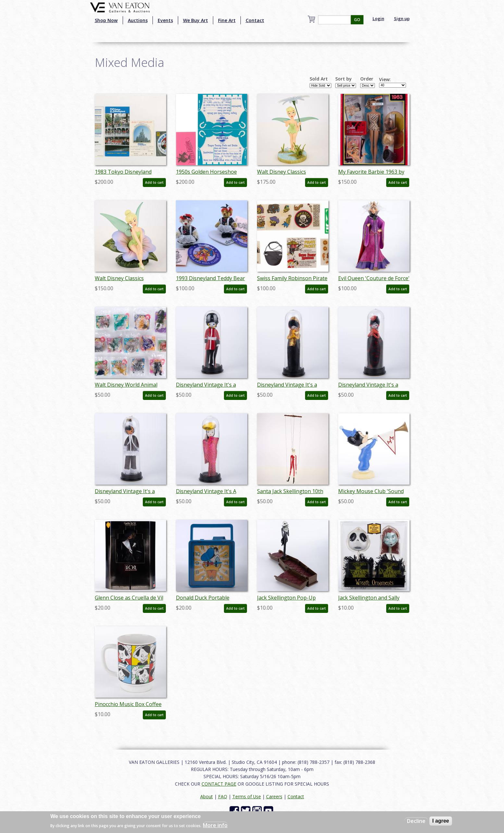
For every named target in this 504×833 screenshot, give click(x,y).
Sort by (344, 79)
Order (367, 79)
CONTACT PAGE (219, 784)
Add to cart (154, 182)
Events (165, 20)
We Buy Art (196, 20)
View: (385, 80)
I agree (441, 821)
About (207, 796)
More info (215, 825)
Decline (416, 821)
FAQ (223, 796)
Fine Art (227, 20)
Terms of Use (247, 796)
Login (378, 19)
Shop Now (106, 20)
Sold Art (319, 79)
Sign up (402, 19)
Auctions (138, 20)
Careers (274, 796)
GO (357, 20)
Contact (255, 20)
